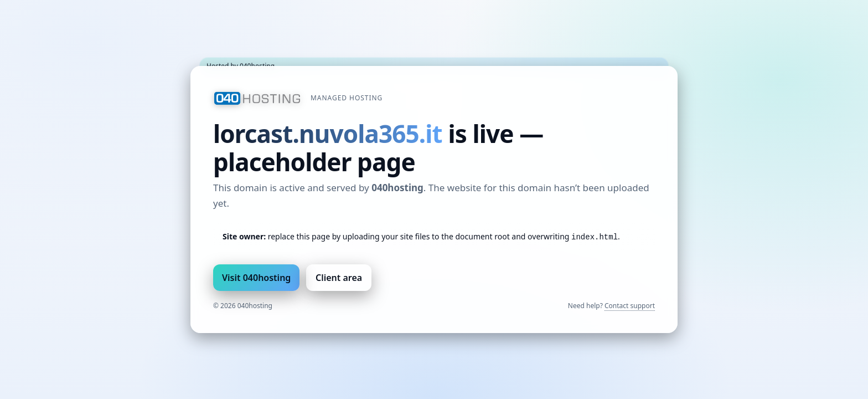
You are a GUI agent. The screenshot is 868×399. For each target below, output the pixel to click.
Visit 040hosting (256, 278)
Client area (339, 278)
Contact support (630, 306)
